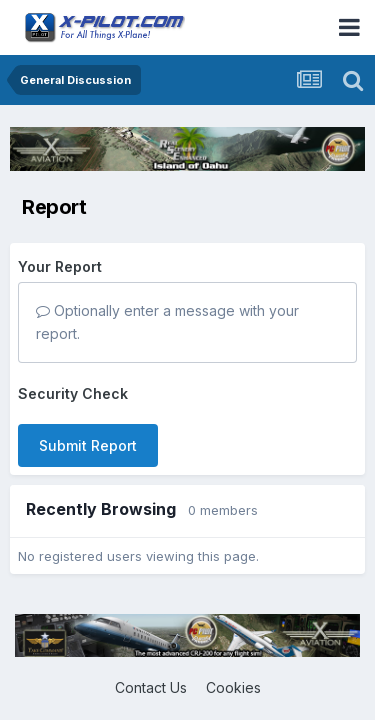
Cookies (233, 687)
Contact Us (151, 687)
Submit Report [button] (88, 445)
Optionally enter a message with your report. (167, 321)
